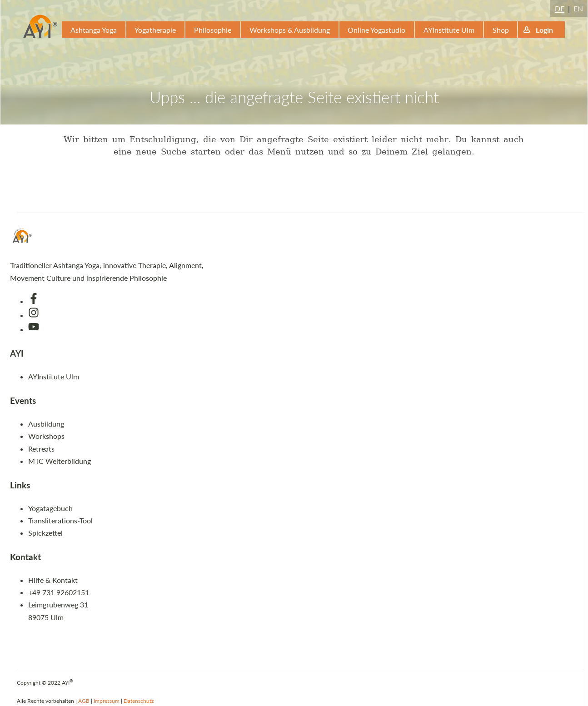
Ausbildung (46, 424)
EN (578, 8)
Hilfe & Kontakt (53, 580)
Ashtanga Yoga (94, 30)
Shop (501, 30)
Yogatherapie (155, 30)
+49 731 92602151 (59, 592)
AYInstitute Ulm (449, 30)
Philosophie (213, 30)
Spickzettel (45, 533)
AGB (84, 701)
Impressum (107, 701)
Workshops (46, 436)
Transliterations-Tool (60, 520)
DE (560, 8)
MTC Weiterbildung (60, 461)
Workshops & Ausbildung (290, 30)
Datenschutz (139, 701)
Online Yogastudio (376, 30)
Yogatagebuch (50, 508)
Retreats (41, 449)
